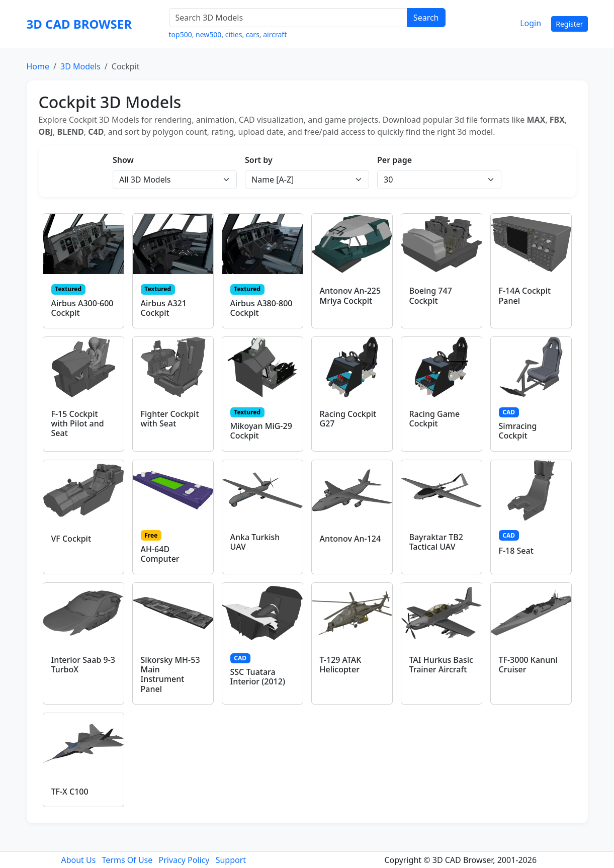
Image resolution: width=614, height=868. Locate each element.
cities (234, 34)
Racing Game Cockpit (435, 419)
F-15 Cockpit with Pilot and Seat (78, 423)
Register (569, 24)
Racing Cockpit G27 (348, 419)
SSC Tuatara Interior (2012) (258, 677)
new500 (208, 34)
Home (38, 66)
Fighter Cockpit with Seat (170, 419)
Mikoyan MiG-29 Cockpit (261, 431)
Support (231, 860)
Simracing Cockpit (518, 431)
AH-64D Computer (160, 554)
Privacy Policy (184, 860)
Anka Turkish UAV (255, 542)
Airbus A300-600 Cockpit (82, 308)
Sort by (259, 160)
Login (531, 23)
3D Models (80, 66)
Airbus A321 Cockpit (164, 308)
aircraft (275, 34)
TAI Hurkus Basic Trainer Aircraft (441, 665)
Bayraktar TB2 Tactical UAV (436, 542)
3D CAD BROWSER (79, 24)
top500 (181, 34)
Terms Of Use (127, 860)
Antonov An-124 (350, 539)
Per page (394, 160)
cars (253, 34)
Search (426, 18)
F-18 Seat (516, 551)
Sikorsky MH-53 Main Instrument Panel (170, 674)
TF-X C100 (70, 792)
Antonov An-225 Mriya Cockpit (350, 295)
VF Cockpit (71, 539)
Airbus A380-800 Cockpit (261, 308)
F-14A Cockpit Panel (525, 295)
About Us (78, 860)
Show (123, 160)
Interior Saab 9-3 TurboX (83, 665)
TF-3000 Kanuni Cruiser (528, 665)
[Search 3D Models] (288, 18)
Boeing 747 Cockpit (431, 295)
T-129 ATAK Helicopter (341, 665)
